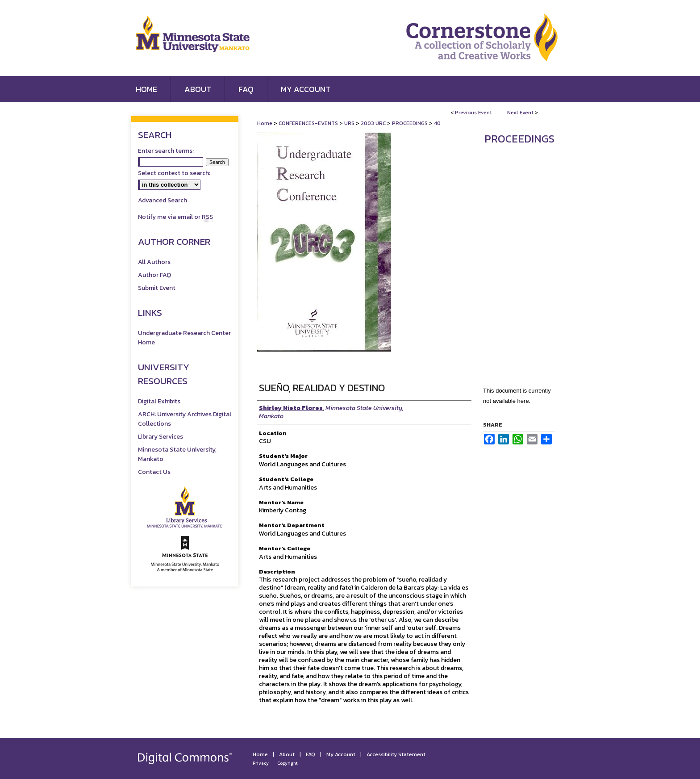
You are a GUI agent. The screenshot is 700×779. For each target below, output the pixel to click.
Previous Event (473, 113)
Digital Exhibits (159, 401)
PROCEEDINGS (410, 123)
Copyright (287, 763)
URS (350, 123)
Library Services (160, 437)
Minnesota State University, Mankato (177, 454)
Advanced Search (162, 200)
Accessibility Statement (396, 754)
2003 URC (374, 123)
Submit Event (157, 288)
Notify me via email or (175, 217)
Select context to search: (174, 173)
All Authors (154, 262)
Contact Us (154, 472)
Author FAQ (154, 275)
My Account (341, 754)
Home (265, 123)
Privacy (261, 763)
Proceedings (519, 139)
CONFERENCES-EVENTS (309, 123)
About (287, 754)
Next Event (520, 113)
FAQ (310, 754)
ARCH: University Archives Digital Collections (185, 419)
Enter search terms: (166, 151)
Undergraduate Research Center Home (184, 338)
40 (437, 123)
